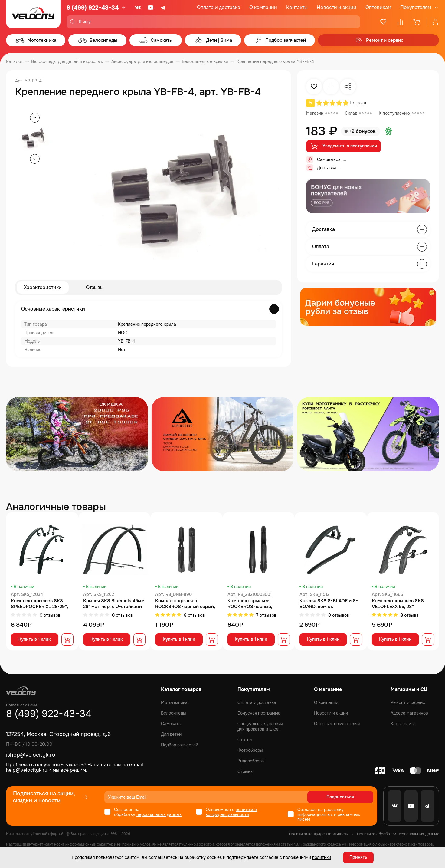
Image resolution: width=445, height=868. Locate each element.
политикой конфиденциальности (231, 812)
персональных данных (159, 814)
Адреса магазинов (409, 713)
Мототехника (174, 702)
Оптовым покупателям (337, 724)
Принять (358, 857)
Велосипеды (173, 713)
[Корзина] (417, 22)
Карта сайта (403, 724)
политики (322, 857)
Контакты (297, 7)
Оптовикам (378, 7)
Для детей (171, 734)
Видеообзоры (251, 761)
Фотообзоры (250, 750)
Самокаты (171, 724)
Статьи (245, 740)
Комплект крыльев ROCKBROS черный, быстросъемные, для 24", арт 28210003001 (255, 604)
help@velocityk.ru (27, 770)
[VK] (138, 8)
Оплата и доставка (219, 7)
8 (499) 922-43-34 (93, 8)
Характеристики (43, 287)
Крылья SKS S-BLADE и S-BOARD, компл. (329, 604)
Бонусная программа (259, 713)
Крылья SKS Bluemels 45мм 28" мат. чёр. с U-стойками (114, 604)
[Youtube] (151, 8)
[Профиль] (433, 22)
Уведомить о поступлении (344, 146)
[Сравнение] (400, 22)
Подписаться (350, 797)
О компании (263, 7)
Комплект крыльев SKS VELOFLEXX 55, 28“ (398, 604)
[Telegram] (163, 8)
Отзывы (95, 287)
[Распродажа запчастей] (77, 434)
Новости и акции (337, 7)
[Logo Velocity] (33, 14)
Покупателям (416, 8)
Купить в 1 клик (35, 640)
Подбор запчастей (180, 745)
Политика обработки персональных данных (398, 834)
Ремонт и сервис (408, 702)
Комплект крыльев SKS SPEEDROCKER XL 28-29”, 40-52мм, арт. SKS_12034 (39, 604)
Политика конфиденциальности (319, 834)
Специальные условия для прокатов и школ (260, 726)
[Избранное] (383, 22)
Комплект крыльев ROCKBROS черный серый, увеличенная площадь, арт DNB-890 (185, 604)
